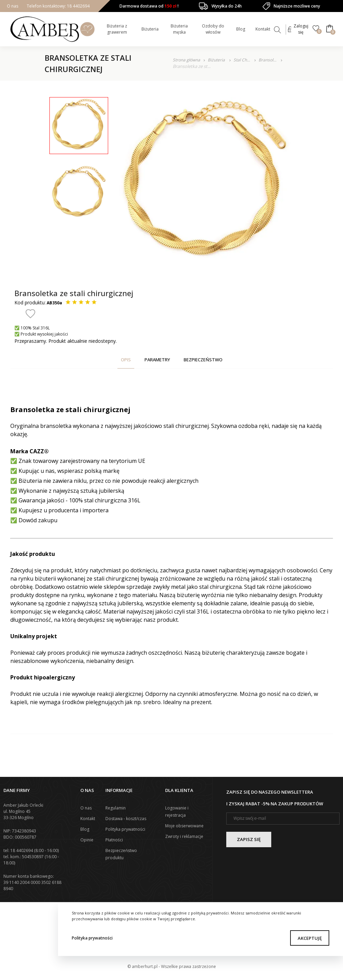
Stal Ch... (242, 60)
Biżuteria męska (179, 29)
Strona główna (186, 60)
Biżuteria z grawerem (117, 29)
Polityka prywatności (92, 938)
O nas (13, 6)
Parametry (157, 360)
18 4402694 (78, 6)
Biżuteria (150, 29)
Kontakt (263, 29)
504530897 (33, 857)
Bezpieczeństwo (203, 360)
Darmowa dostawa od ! (149, 6)
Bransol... (268, 60)
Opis (126, 360)
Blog (241, 29)
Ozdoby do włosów (213, 29)
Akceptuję (310, 938)
